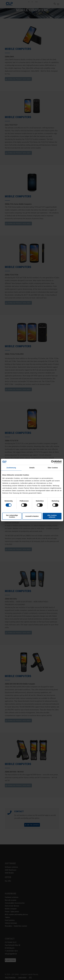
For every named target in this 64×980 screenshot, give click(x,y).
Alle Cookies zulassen (52, 516)
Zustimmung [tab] (11, 468)
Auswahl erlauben (32, 516)
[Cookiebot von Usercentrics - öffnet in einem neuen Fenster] (53, 462)
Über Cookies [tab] (53, 468)
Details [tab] (32, 468)
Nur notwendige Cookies (12, 516)
